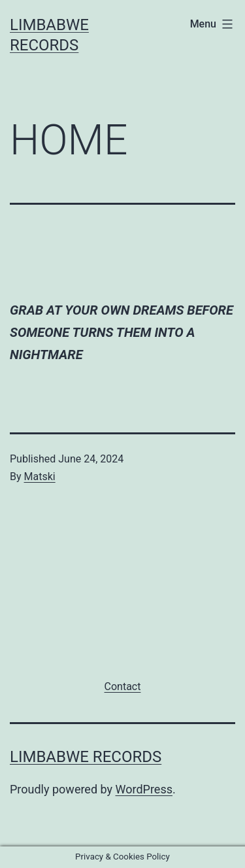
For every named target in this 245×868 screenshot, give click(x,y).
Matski (40, 477)
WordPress (144, 789)
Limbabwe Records (86, 757)
